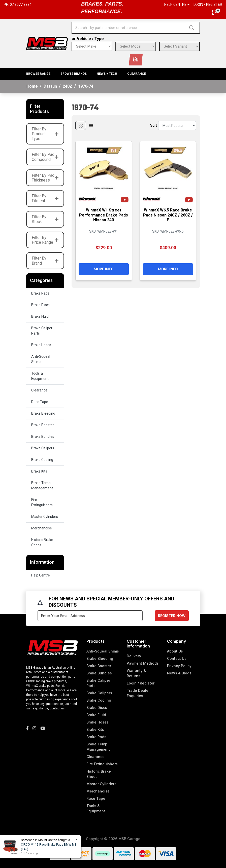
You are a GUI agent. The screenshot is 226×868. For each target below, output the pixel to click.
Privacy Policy (179, 666)
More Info (104, 269)
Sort (154, 125)
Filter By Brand (45, 261)
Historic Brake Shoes (42, 542)
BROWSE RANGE (38, 74)
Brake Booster (43, 425)
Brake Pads (40, 293)
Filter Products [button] (39, 109)
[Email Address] (90, 616)
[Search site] (193, 28)
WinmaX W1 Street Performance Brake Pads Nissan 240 (104, 215)
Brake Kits (39, 471)
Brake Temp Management (42, 485)
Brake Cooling (42, 460)
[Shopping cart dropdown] (217, 13)
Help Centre (41, 575)
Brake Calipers (43, 448)
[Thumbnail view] (81, 125)
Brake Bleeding (43, 413)
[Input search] (129, 28)
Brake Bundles (43, 437)
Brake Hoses (41, 345)
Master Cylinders (45, 517)
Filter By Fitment (45, 198)
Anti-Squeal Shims (41, 359)
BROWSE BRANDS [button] (74, 74)
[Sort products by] (177, 125)
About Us (175, 651)
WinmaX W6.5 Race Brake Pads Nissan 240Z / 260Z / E (168, 215)
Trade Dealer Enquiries (138, 693)
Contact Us (177, 658)
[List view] (91, 125)
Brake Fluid (40, 316)
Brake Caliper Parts (42, 331)
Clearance (137, 74)
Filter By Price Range (45, 240)
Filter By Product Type (45, 134)
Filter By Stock (45, 219)
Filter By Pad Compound (45, 157)
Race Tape (40, 402)
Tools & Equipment (40, 376)
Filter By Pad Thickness (45, 178)
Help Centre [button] (175, 5)
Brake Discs (40, 305)
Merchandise (42, 528)
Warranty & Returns (136, 673)
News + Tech (107, 74)
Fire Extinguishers (42, 502)
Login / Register (208, 5)
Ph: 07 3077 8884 (18, 5)
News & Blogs (179, 673)
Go (136, 60)
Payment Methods (143, 663)
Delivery (134, 656)
